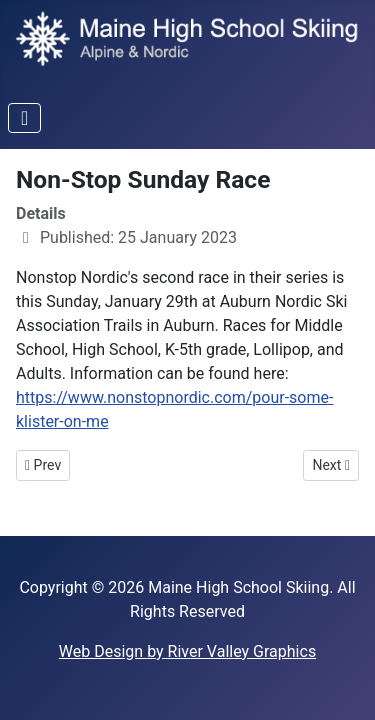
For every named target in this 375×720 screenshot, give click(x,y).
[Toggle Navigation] (24, 118)
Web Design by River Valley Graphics (187, 651)
